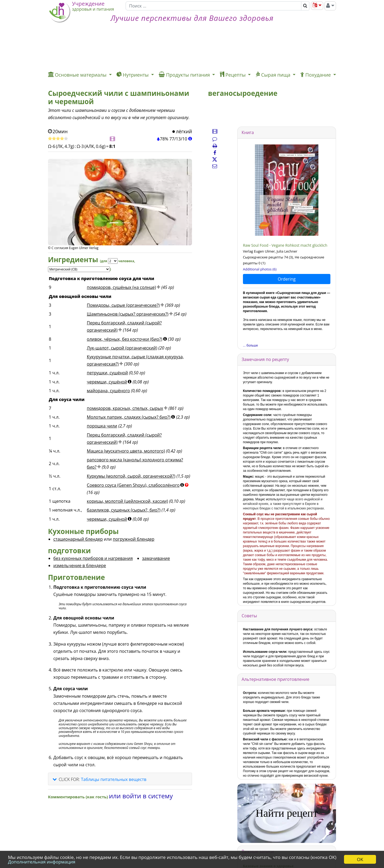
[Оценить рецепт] (58, 139)
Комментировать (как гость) (79, 797)
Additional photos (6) (260, 269)
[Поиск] (213, 6)
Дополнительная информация (42, 862)
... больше (250, 345)
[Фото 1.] (114, 223)
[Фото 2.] (126, 223)
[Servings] (113, 261)
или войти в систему (141, 796)
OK (360, 859)
